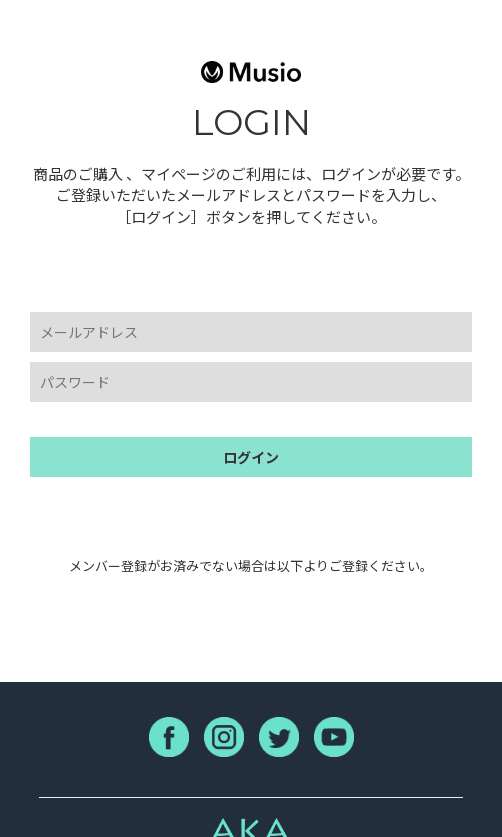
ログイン (251, 457)
